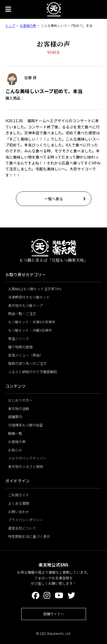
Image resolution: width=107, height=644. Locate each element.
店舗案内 (15, 417)
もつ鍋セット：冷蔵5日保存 (30, 330)
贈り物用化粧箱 (20, 347)
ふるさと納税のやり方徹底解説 (33, 372)
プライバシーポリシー (26, 520)
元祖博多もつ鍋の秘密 (25, 425)
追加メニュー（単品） (26, 355)
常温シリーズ (18, 339)
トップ (10, 25)
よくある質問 (19, 503)
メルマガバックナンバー (27, 458)
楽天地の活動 (19, 409)
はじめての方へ (20, 400)
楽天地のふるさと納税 (26, 466)
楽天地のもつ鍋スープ (25, 305)
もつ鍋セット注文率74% (35, 289)
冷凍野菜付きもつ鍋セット (29, 297)
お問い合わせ (19, 512)
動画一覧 (15, 433)
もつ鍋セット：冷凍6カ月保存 (32, 322)
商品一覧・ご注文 (22, 314)
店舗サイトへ (54, 614)
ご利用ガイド (19, 495)
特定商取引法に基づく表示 (29, 536)
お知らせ (15, 450)
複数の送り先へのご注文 (27, 363)
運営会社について (22, 528)
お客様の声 (28, 25)
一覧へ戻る (54, 199)
